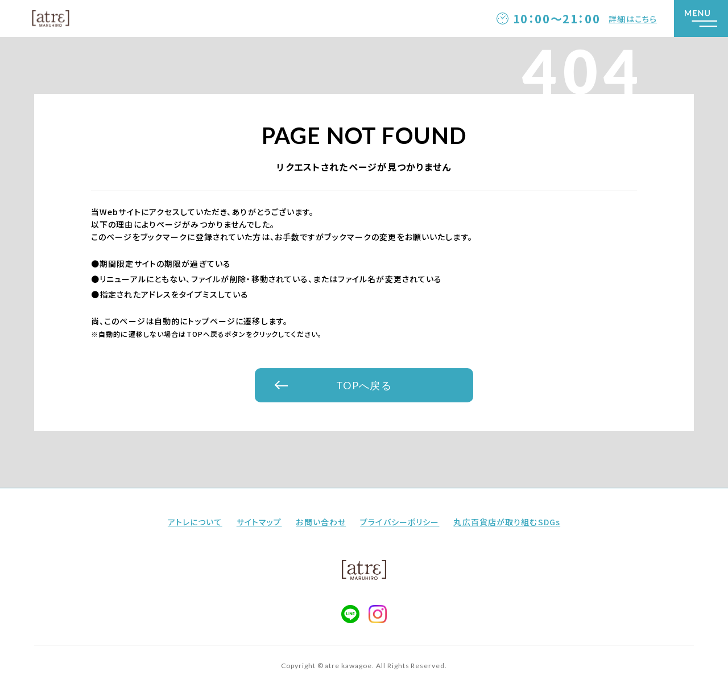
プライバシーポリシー (400, 522)
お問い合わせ (321, 522)
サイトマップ (259, 522)
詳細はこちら (633, 19)
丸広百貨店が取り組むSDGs (507, 522)
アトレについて (195, 522)
